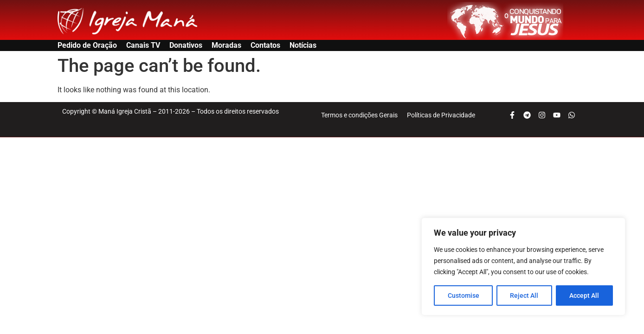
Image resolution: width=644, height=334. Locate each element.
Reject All (525, 295)
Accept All (585, 295)
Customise (464, 295)
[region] (523, 267)
